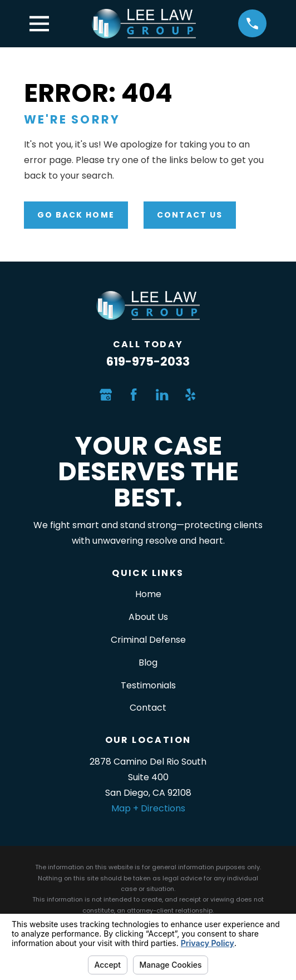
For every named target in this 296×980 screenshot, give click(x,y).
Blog (148, 663)
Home (148, 594)
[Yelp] (190, 395)
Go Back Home (76, 215)
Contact (148, 708)
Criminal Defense (148, 640)
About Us (148, 617)
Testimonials (148, 685)
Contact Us (190, 215)
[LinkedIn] (162, 395)
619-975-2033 (148, 361)
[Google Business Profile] (106, 395)
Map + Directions (148, 808)
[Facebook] (134, 395)
